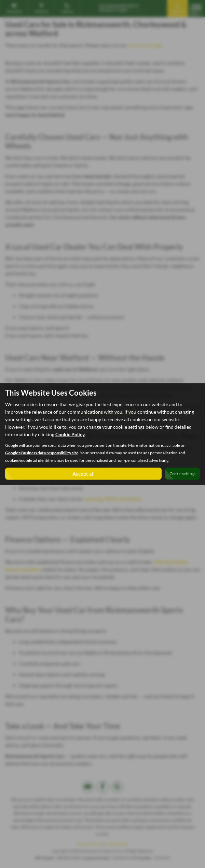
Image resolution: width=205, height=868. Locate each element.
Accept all (84, 473)
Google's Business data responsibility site (42, 452)
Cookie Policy (70, 434)
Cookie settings (182, 474)
